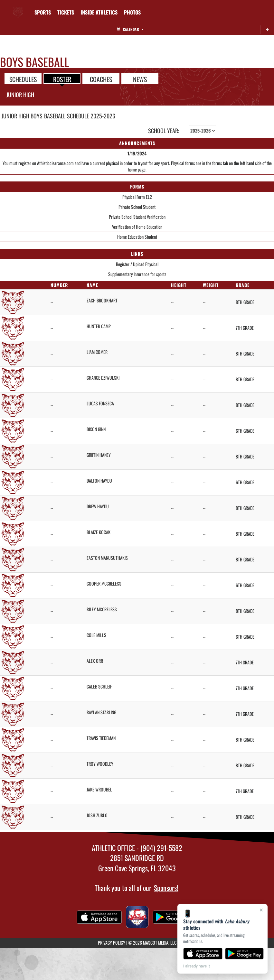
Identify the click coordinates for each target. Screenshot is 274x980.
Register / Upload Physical (137, 264)
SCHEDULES (23, 79)
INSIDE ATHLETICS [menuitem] (99, 12)
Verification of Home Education (137, 227)
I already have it (197, 966)
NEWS (140, 79)
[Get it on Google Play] (245, 954)
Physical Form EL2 (137, 197)
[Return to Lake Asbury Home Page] (18, 8)
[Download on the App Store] (203, 954)
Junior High (20, 95)
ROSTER (62, 79)
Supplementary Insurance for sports (137, 274)
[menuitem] (66, 12)
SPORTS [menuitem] (43, 12)
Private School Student (137, 207)
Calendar (130, 29)
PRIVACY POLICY (112, 943)
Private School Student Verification (137, 217)
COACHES (101, 79)
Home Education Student (137, 237)
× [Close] (261, 910)
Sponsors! (166, 888)
